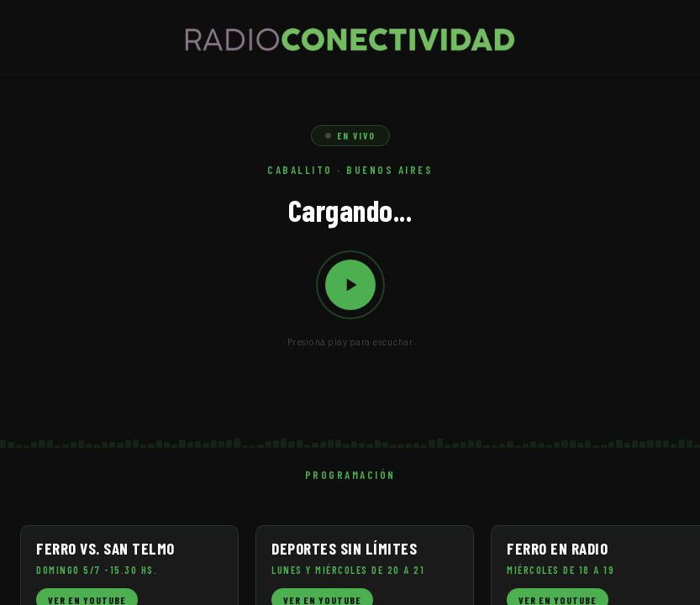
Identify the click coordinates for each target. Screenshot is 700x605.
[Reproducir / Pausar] (350, 285)
